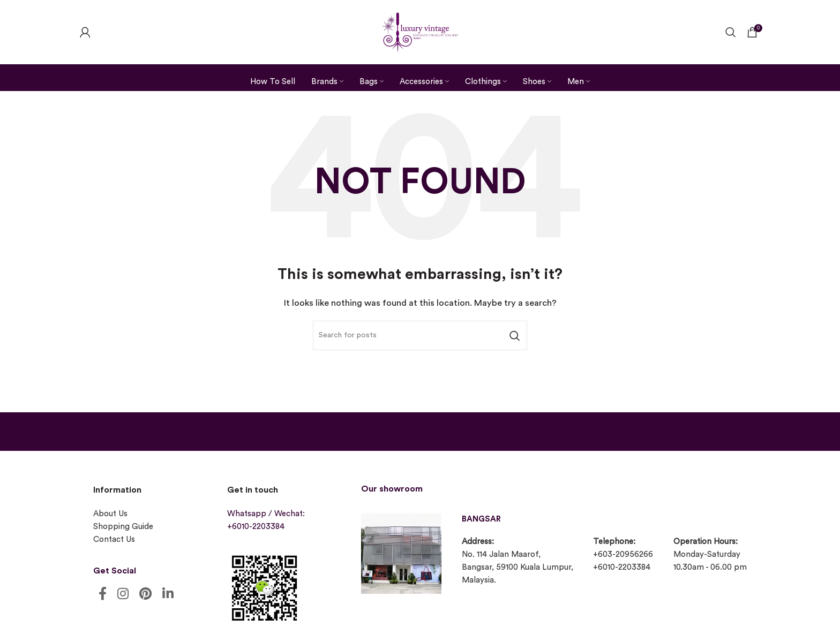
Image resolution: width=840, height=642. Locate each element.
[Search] (731, 32)
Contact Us (114, 539)
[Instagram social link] (123, 595)
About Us (110, 514)
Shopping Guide (123, 527)
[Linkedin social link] (168, 595)
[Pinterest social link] (145, 595)
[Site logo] (420, 31)
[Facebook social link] (103, 595)
